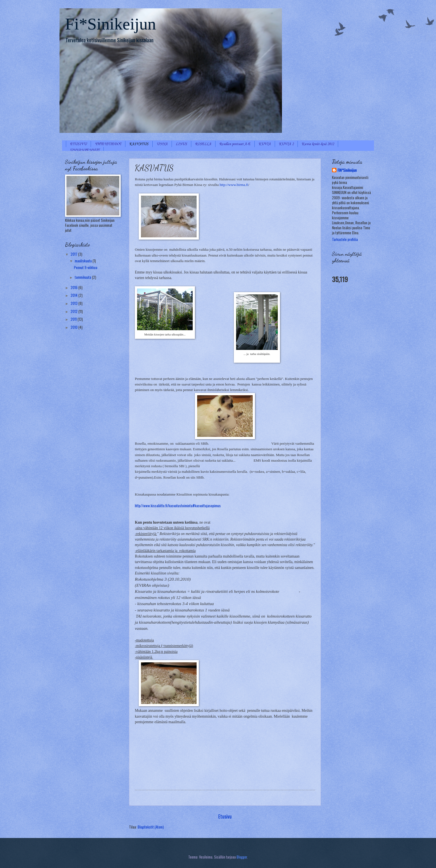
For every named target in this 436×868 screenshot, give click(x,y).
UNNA (162, 144)
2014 (75, 295)
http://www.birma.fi (234, 185)
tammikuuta (83, 277)
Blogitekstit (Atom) (151, 827)
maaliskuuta (84, 261)
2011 (74, 319)
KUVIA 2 (286, 144)
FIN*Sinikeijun (347, 170)
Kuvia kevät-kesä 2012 (318, 144)
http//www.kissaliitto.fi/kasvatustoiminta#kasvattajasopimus (178, 506)
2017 (74, 254)
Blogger (242, 857)
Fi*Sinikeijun (111, 24)
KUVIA (265, 144)
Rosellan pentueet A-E (235, 144)
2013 (75, 303)
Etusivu (225, 816)
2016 (75, 288)
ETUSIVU (78, 144)
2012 (75, 311)
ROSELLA (203, 144)
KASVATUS (139, 144)
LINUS (181, 144)
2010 (75, 327)
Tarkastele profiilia (345, 239)
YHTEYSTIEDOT (108, 144)
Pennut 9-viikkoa (86, 268)
